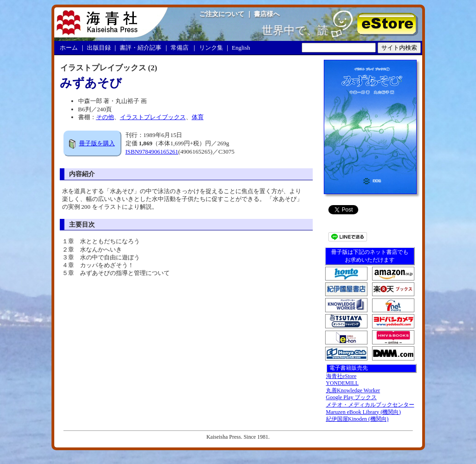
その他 (105, 117)
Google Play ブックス (352, 397)
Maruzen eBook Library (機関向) (364, 412)
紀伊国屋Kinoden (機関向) (357, 419)
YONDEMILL (342, 383)
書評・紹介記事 (141, 48)
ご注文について (222, 14)
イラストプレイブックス (153, 117)
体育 (198, 117)
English (241, 48)
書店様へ (267, 14)
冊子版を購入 (97, 143)
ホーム (69, 48)
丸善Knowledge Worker (353, 390)
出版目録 (99, 48)
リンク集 (211, 48)
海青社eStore (341, 376)
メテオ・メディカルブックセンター (370, 405)
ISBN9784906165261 (152, 152)
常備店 (180, 48)
